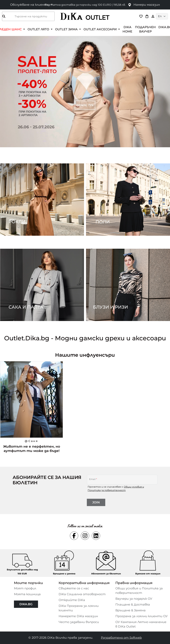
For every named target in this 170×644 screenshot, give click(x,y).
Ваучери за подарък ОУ (134, 599)
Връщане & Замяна (130, 610)
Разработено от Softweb (121, 638)
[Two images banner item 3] (42, 285)
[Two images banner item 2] (128, 200)
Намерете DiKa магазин (78, 616)
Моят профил (25, 588)
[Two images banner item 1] (42, 200)
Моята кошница (27, 594)
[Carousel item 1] (85, 91)
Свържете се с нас (74, 588)
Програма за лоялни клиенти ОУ (142, 616)
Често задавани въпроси (79, 622)
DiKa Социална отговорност (82, 594)
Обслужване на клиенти (30, 5)
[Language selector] (162, 16)
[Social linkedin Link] (96, 536)
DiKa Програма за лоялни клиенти (79, 608)
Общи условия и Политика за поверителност (139, 591)
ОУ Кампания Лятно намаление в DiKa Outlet (141, 624)
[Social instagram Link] (85, 536)
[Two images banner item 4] (128, 285)
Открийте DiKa (72, 600)
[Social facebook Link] (74, 536)
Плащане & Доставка (133, 605)
